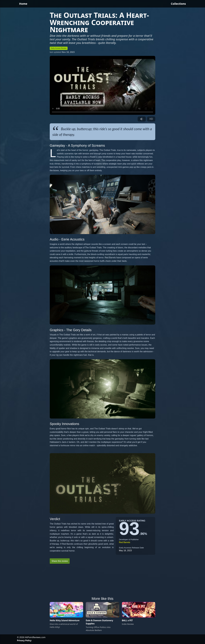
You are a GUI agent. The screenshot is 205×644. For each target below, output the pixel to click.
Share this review (60, 561)
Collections (178, 4)
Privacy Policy (24, 640)
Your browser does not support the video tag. (102, 85)
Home (23, 4)
